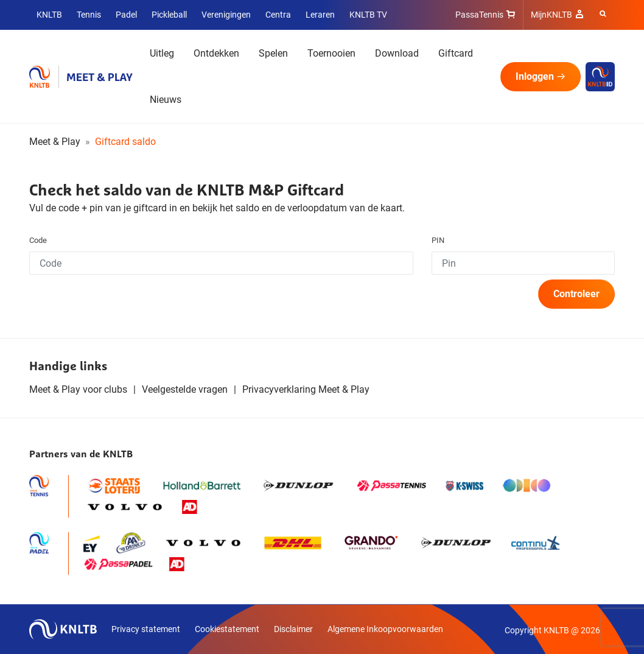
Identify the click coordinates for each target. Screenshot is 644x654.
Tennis (89, 15)
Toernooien (331, 53)
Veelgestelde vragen (185, 389)
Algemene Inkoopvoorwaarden (385, 629)
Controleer (576, 294)
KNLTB (49, 15)
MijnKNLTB (551, 15)
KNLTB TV (368, 15)
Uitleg (162, 53)
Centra (278, 15)
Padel (126, 15)
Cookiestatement (227, 629)
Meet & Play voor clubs (78, 389)
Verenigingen (226, 15)
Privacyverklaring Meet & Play (306, 389)
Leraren (320, 15)
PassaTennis (479, 15)
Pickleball (169, 15)
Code (38, 240)
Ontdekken (216, 53)
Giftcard (456, 53)
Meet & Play (55, 142)
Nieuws (166, 100)
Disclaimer (293, 629)
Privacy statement (146, 629)
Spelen (273, 53)
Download (397, 53)
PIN (438, 240)
